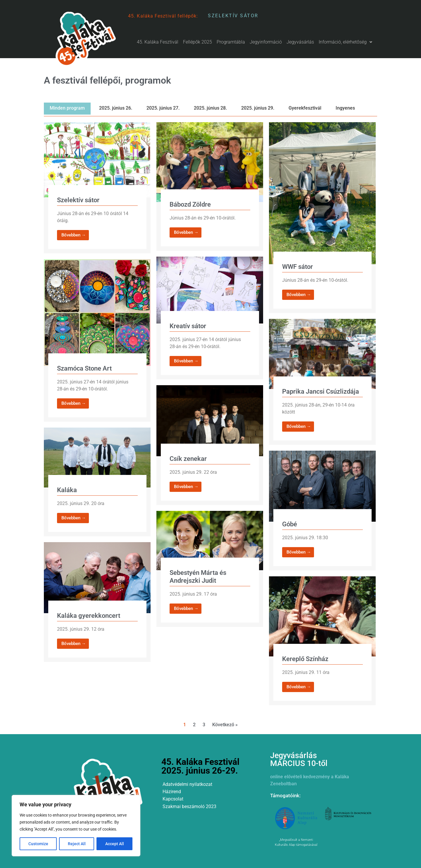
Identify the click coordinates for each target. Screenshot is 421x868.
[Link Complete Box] (97, 188)
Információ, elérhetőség (345, 42)
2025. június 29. (258, 108)
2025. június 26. (116, 108)
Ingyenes (345, 108)
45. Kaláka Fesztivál (158, 42)
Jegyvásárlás (300, 42)
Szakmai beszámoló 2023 (189, 806)
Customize (38, 844)
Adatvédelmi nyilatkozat (187, 784)
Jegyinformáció (266, 42)
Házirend (172, 792)
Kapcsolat (173, 799)
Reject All (77, 844)
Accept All (115, 844)
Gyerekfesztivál (305, 108)
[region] (76, 826)
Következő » (225, 725)
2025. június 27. (163, 108)
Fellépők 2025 (197, 42)
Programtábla (231, 42)
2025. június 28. (210, 108)
